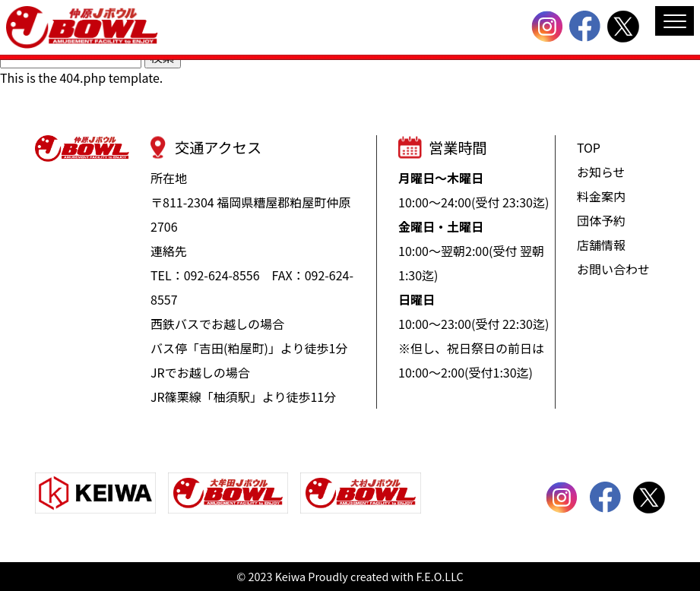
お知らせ (601, 172)
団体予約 (601, 220)
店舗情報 (601, 245)
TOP (589, 147)
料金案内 (601, 196)
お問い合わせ (613, 269)
